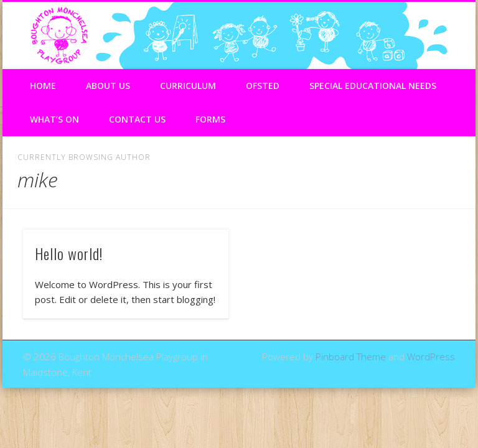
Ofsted (263, 86)
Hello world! (69, 253)
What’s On (54, 119)
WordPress (431, 357)
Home (43, 86)
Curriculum (188, 86)
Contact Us (137, 119)
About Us (108, 86)
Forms (210, 119)
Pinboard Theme (351, 357)
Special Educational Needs (373, 86)
